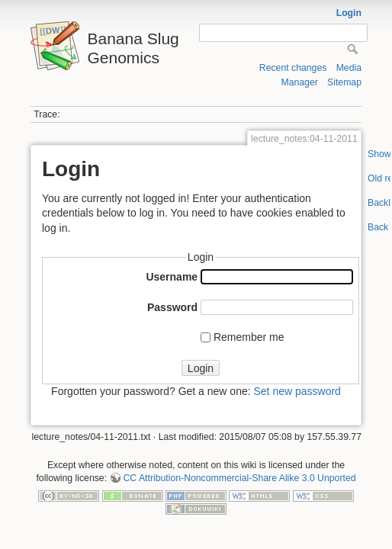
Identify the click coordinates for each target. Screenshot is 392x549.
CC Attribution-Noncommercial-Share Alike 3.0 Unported (239, 478)
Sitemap (344, 82)
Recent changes (293, 68)
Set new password (297, 391)
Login (349, 13)
